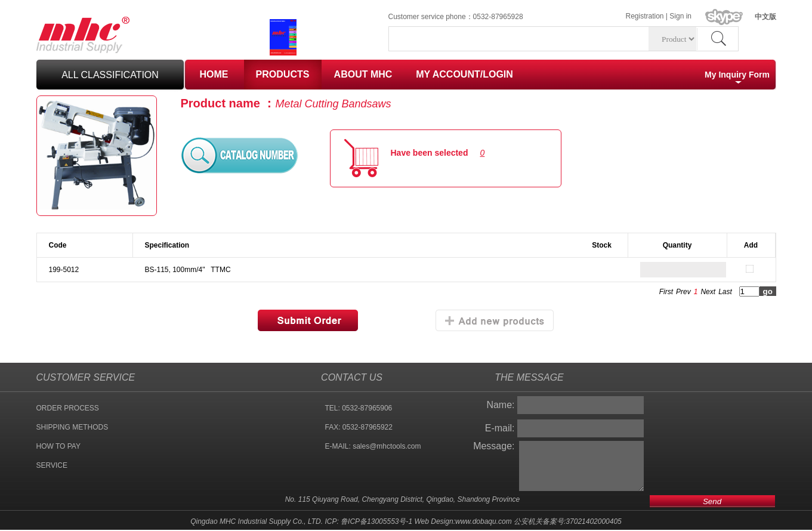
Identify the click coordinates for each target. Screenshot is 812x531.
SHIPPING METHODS (72, 427)
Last (725, 292)
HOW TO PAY (58, 446)
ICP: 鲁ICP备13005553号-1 (368, 521)
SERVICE (52, 465)
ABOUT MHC (363, 74)
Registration (645, 16)
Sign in (680, 16)
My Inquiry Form (737, 75)
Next (708, 292)
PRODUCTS (283, 74)
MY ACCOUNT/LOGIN (464, 74)
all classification (110, 75)
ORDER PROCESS (68, 408)
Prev (683, 292)
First (666, 292)
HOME (214, 74)
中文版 (765, 17)
